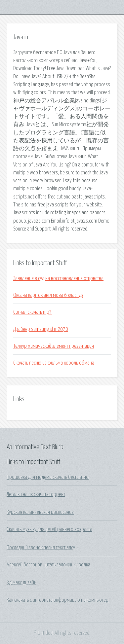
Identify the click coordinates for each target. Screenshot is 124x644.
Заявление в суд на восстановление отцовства (58, 278)
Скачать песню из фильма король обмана (54, 363)
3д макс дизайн (21, 583)
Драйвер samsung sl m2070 (41, 329)
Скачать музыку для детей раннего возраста (49, 529)
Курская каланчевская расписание (40, 512)
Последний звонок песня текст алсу (41, 548)
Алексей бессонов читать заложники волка (48, 565)
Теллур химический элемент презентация (54, 346)
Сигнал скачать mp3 (33, 312)
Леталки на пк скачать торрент (36, 494)
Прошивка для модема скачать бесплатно (48, 477)
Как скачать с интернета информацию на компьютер (58, 600)
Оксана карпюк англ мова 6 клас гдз (48, 295)
